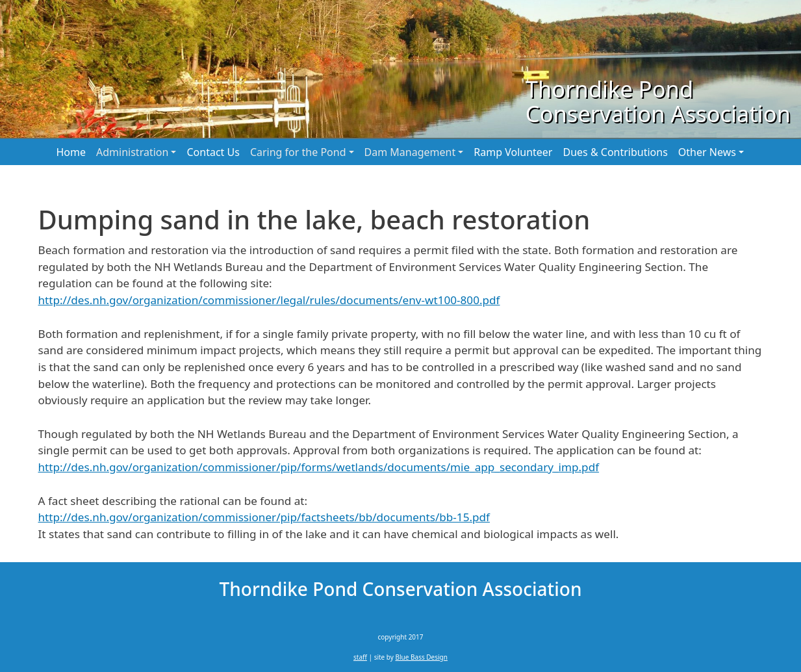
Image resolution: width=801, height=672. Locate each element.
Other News (707, 152)
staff (360, 657)
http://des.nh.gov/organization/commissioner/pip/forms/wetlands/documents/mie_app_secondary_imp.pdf (319, 467)
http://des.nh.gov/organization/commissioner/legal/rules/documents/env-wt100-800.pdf (269, 300)
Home (71, 152)
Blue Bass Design (422, 657)
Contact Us (213, 152)
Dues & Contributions (615, 152)
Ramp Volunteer (513, 152)
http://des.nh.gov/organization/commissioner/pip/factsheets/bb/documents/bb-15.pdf (264, 517)
